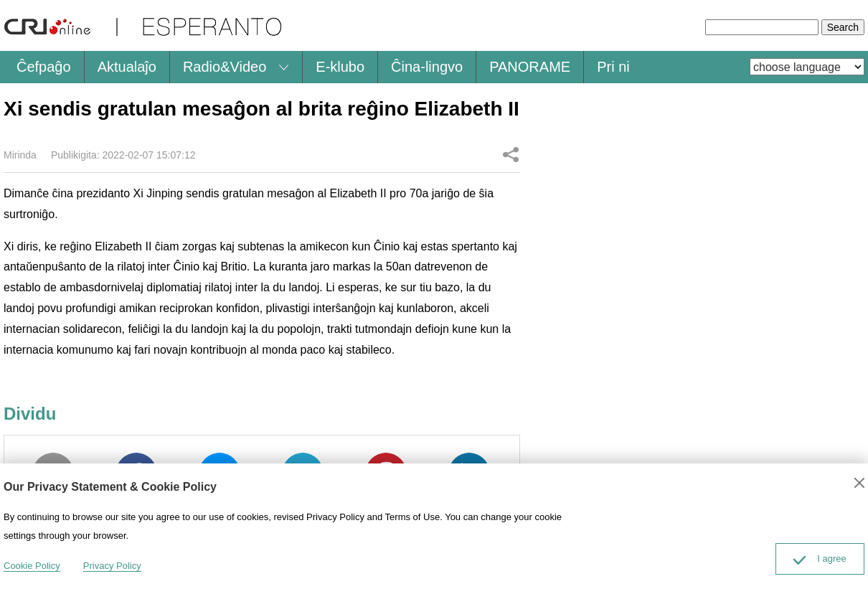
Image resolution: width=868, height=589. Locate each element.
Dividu (511, 154)
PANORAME (530, 67)
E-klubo (340, 67)
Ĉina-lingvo (427, 67)
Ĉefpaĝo (44, 67)
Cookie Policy (32, 566)
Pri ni (613, 67)
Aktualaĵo (127, 67)
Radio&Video (225, 67)
